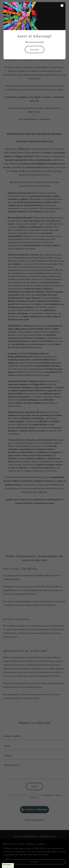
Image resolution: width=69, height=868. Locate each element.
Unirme (34, 50)
